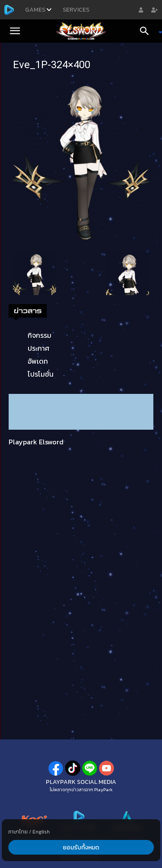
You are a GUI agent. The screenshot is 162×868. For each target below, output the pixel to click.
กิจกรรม (40, 335)
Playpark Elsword (36, 442)
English (41, 832)
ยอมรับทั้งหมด (81, 848)
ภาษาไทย (18, 832)
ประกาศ (38, 348)
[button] (15, 31)
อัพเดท (38, 361)
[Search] (147, 31)
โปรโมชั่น (41, 374)
